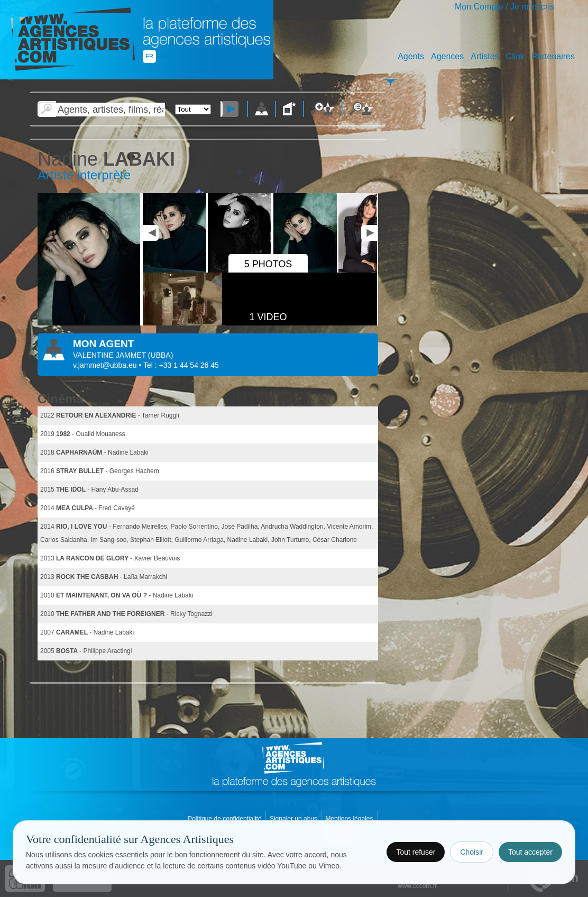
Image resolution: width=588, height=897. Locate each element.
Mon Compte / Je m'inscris (504, 7)
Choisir (472, 852)
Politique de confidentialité (226, 819)
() (160, 355)
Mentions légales (350, 819)
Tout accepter (530, 852)
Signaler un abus (294, 819)
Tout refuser (416, 852)
